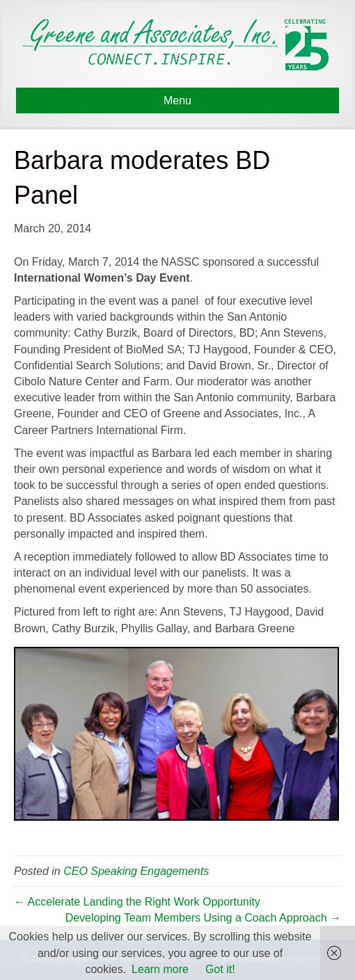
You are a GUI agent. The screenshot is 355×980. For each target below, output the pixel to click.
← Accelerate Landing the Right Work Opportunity (137, 902)
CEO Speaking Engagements (136, 871)
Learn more (160, 969)
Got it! (220, 969)
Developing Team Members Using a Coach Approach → (203, 918)
